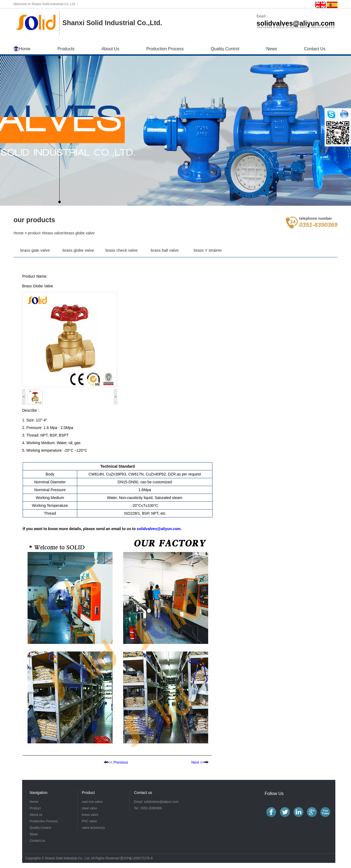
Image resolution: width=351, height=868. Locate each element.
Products (66, 49)
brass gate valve (35, 250)
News (272, 49)
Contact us (143, 793)
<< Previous (116, 762)
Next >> (198, 762)
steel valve (90, 808)
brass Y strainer (208, 250)
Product (35, 808)
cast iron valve (92, 802)
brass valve (53, 233)
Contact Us (315, 49)
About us (36, 815)
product (34, 233)
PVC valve (89, 821)
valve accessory (93, 828)
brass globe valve (80, 233)
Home (25, 49)
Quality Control (225, 49)
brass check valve (121, 250)
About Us (110, 49)
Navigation (39, 793)
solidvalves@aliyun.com (158, 529)
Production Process (165, 49)
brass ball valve (165, 250)
